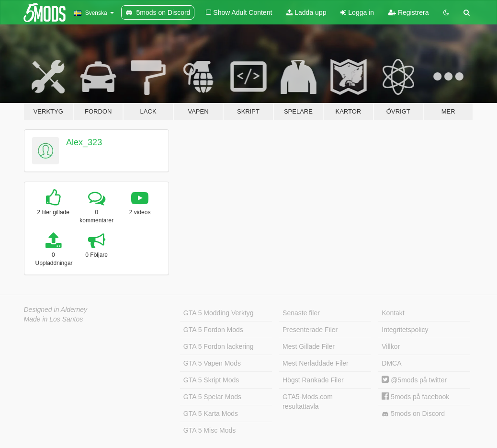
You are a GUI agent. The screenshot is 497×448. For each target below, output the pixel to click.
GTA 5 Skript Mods (211, 380)
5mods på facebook (415, 397)
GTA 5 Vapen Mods (212, 363)
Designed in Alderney (56, 310)
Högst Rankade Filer (313, 380)
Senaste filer (301, 313)
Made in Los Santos (54, 319)
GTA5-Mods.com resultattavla (308, 402)
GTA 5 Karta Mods (211, 414)
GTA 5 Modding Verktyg (219, 313)
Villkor (391, 346)
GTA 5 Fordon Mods (213, 330)
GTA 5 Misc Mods (209, 430)
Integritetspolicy (405, 330)
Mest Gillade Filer (309, 346)
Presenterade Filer (310, 330)
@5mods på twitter (414, 380)
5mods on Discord (413, 414)
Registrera (408, 12)
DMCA (391, 363)
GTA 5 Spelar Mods (212, 397)
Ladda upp (306, 12)
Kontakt (393, 313)
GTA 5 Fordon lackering (219, 346)
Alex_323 (84, 142)
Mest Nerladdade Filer (316, 363)
